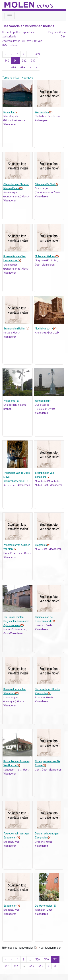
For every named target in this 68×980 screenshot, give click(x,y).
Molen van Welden (47, 256)
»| (37, 67)
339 (38, 54)
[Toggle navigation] (10, 16)
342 (24, 60)
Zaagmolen (12, 906)
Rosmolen (11, 112)
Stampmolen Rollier (16, 328)
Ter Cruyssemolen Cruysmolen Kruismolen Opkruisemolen (16, 621)
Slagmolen (43, 545)
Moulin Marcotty (46, 328)
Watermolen (44, 112)
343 (33, 60)
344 (23, 67)
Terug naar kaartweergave (18, 77)
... (30, 54)
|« (6, 54)
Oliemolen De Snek (47, 184)
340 (7, 60)
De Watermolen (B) (45, 906)
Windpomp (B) (11, 401)
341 (16, 60)
